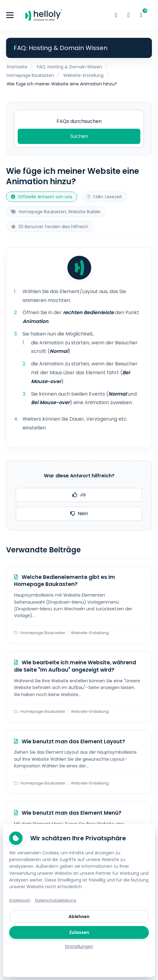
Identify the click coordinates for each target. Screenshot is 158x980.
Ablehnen (79, 917)
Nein (79, 513)
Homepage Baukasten (30, 75)
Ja (79, 495)
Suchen (79, 136)
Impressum (20, 900)
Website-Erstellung (83, 75)
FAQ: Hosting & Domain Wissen (69, 67)
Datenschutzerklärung (56, 900)
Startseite (17, 67)
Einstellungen (79, 946)
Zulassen (79, 932)
